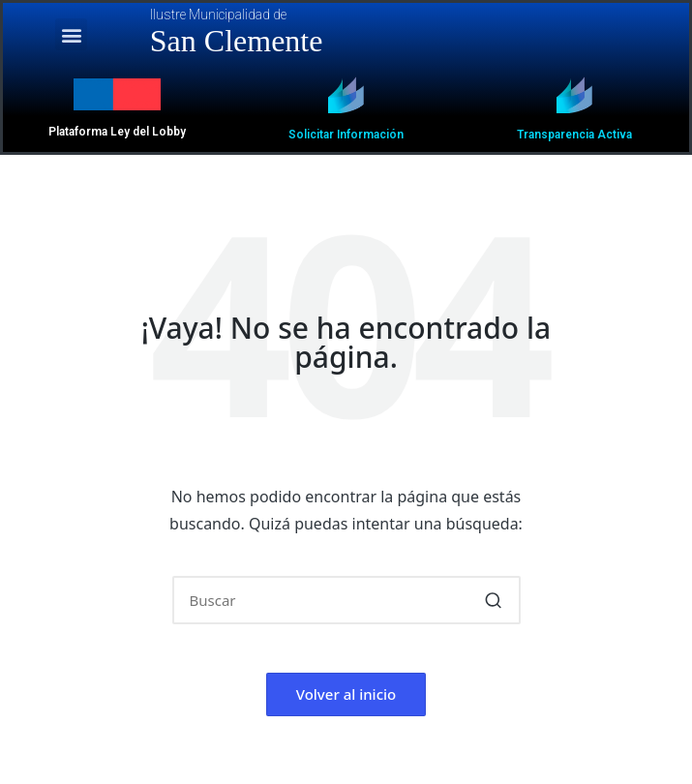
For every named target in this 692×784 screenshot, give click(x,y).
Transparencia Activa (574, 135)
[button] (71, 34)
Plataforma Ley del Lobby (117, 132)
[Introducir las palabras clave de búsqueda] (346, 600)
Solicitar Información (346, 135)
